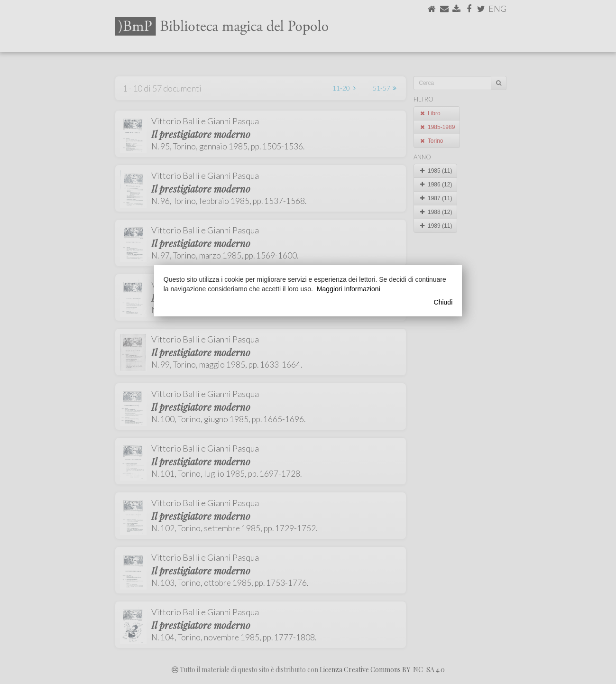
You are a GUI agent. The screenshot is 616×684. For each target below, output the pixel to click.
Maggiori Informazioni (349, 289)
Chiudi (443, 302)
